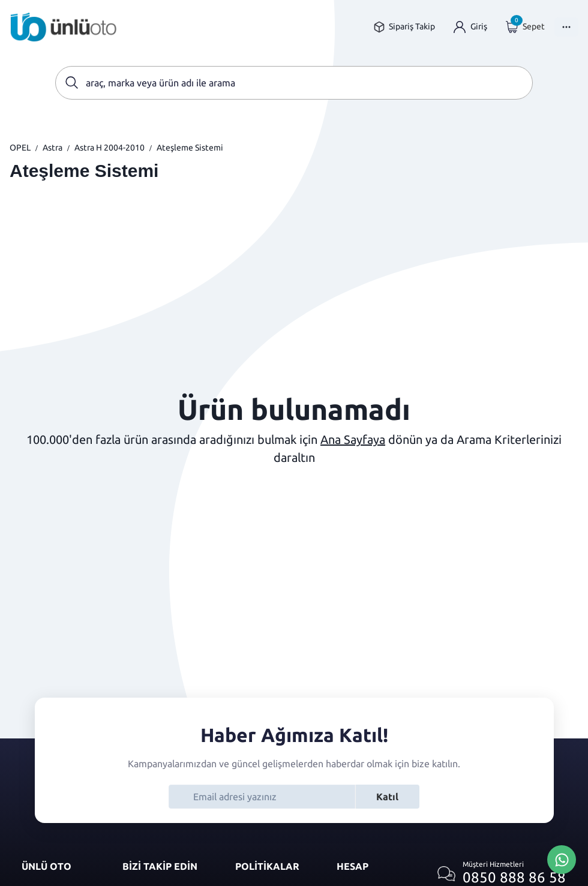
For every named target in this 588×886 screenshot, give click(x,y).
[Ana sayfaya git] (64, 27)
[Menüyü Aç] (566, 27)
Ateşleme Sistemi (190, 148)
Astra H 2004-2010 (109, 148)
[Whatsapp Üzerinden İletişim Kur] (562, 858)
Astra (52, 148)
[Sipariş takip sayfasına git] (404, 27)
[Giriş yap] (470, 27)
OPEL (20, 148)
